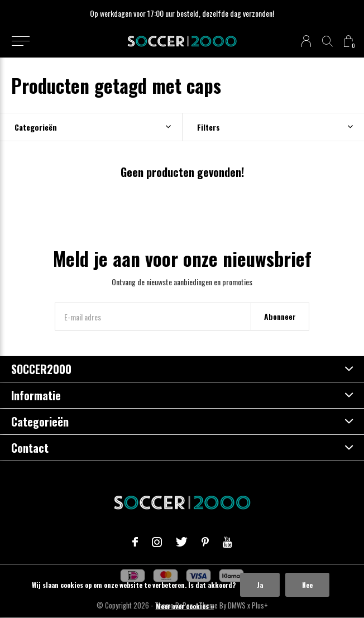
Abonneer (280, 316)
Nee (307, 585)
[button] (20, 41)
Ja (260, 585)
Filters (209, 127)
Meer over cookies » (185, 606)
